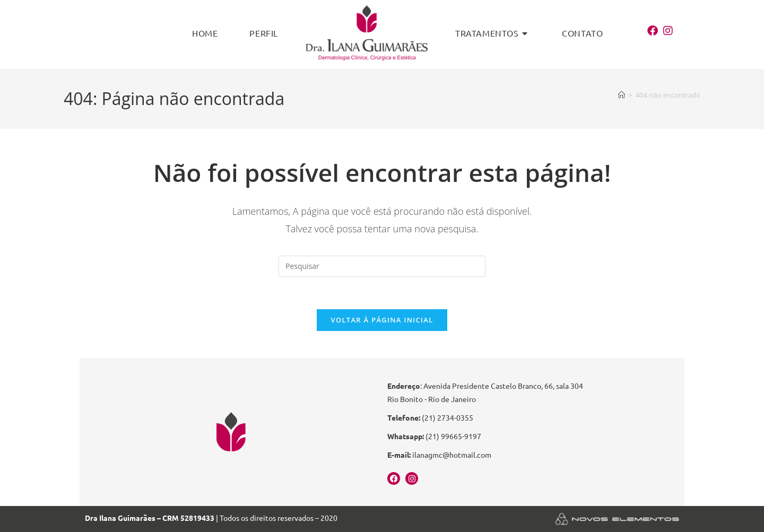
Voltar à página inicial (382, 320)
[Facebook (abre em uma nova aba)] (655, 31)
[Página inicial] (622, 95)
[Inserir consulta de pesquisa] (382, 266)
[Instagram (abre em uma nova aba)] (671, 31)
